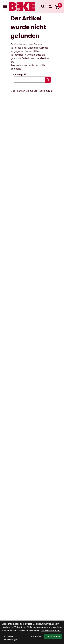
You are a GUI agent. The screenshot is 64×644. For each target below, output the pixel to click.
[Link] (5, 6)
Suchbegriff (19, 75)
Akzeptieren (53, 636)
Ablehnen (36, 636)
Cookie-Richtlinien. (51, 630)
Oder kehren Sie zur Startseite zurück (32, 91)
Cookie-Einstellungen (11, 638)
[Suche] (43, 6)
